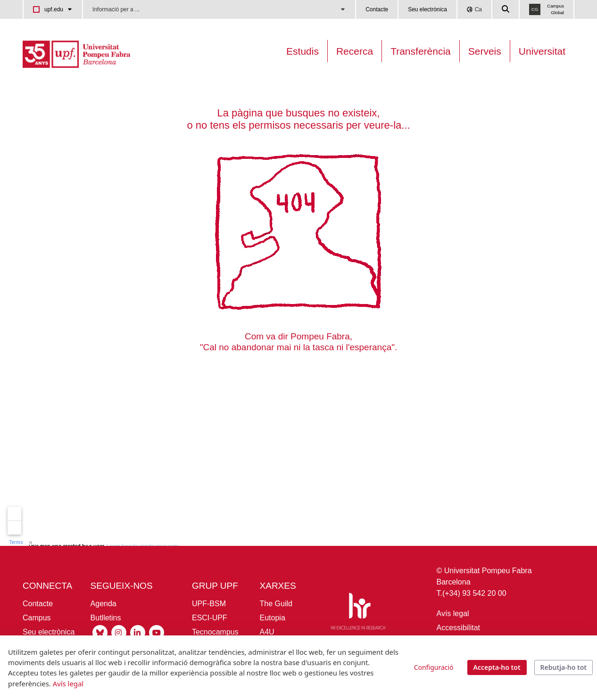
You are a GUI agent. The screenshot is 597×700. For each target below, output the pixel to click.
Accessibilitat (458, 628)
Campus (37, 618)
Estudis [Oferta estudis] (303, 51)
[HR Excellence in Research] (358, 613)
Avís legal (453, 614)
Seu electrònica (427, 9)
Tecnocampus (215, 632)
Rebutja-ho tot (564, 667)
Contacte (377, 9)
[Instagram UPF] (119, 632)
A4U (267, 632)
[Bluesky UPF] (100, 632)
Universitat (542, 51)
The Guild (276, 604)
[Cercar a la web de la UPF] (506, 9)
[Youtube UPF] (157, 632)
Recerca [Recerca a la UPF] (355, 51)
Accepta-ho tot (497, 667)
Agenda (104, 604)
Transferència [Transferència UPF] (421, 51)
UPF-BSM (209, 604)
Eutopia (273, 618)
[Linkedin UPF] (138, 632)
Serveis (485, 51)
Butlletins (106, 618)
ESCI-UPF (210, 618)
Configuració (434, 667)
